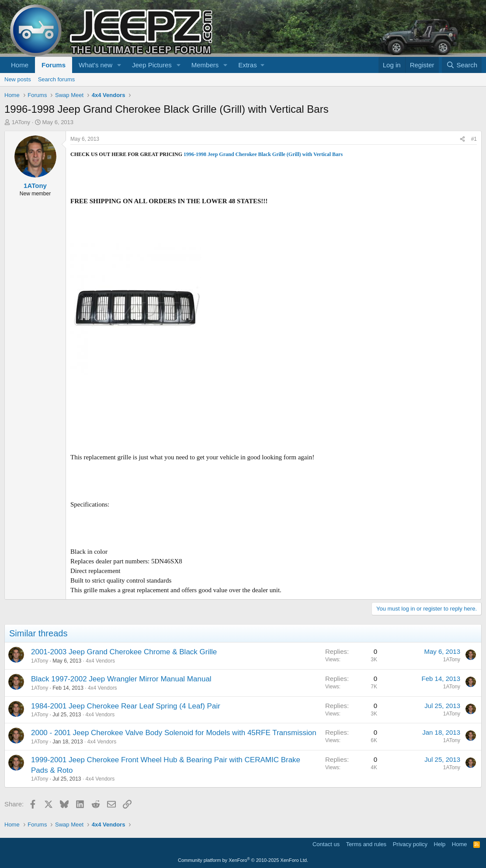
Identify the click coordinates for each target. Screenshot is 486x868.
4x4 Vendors (100, 661)
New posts (18, 79)
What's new (95, 65)
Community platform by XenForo (243, 860)
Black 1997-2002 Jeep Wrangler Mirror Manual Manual (121, 679)
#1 (474, 139)
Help (440, 844)
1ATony (21, 122)
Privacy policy (410, 844)
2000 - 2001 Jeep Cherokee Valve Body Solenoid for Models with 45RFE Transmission (174, 733)
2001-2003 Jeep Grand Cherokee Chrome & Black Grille (124, 652)
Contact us (326, 844)
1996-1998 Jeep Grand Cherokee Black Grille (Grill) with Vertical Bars (263, 154)
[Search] (462, 65)
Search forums (57, 79)
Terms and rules (366, 844)
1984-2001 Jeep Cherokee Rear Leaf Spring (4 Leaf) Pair (126, 706)
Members (205, 65)
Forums (54, 65)
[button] (119, 65)
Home (20, 65)
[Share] (462, 139)
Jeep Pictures (152, 65)
